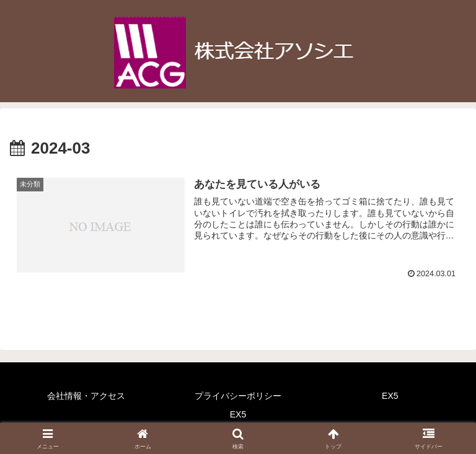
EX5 (390, 396)
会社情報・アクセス (86, 396)
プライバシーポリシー (238, 396)
